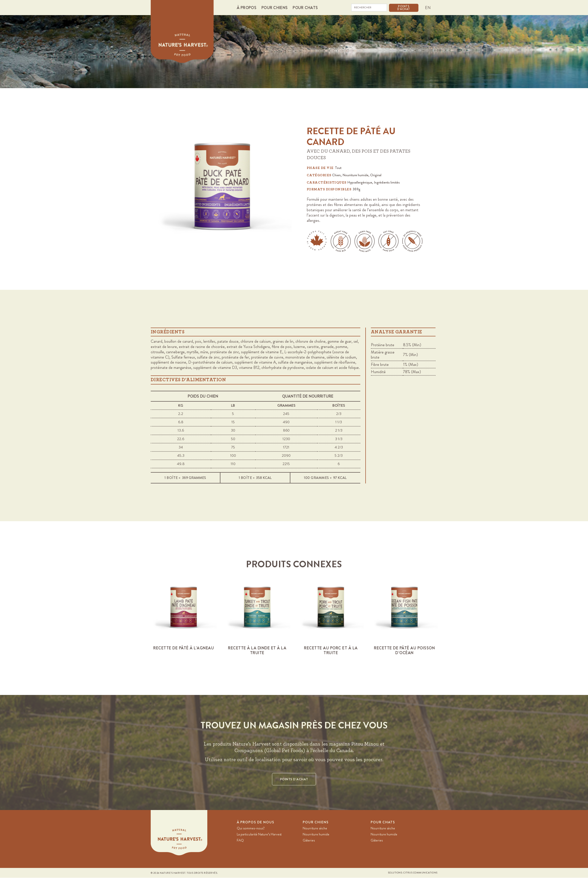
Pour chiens (316, 822)
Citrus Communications (420, 873)
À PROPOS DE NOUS (256, 822)
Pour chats (383, 822)
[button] (248, 8)
